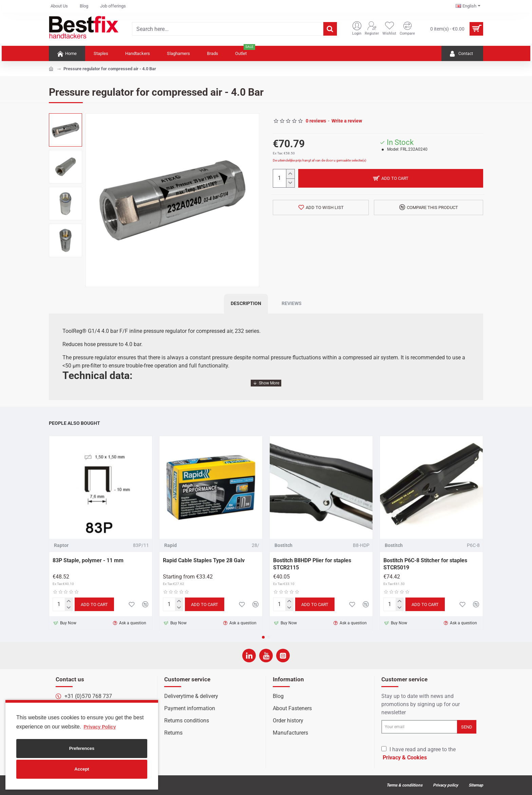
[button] (263, 637)
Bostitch (283, 545)
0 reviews (316, 121)
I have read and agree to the (419, 754)
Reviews (292, 303)
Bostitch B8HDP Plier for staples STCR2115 (312, 564)
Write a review (347, 121)
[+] (290, 174)
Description (246, 303)
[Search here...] (330, 29)
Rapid (170, 545)
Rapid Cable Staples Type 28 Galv (204, 560)
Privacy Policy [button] (100, 727)
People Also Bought (74, 423)
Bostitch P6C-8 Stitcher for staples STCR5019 (425, 564)
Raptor (61, 545)
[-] (290, 183)
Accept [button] (82, 769)
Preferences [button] (82, 748)
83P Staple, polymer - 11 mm (88, 560)
